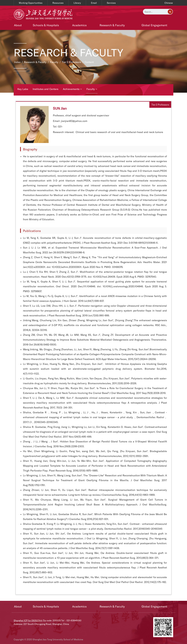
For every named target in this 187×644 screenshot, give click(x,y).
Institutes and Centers (46, 89)
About (18, 25)
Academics (79, 25)
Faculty (54, 62)
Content (89, 62)
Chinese (169, 3)
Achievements (72, 89)
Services (111, 3)
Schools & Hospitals (46, 25)
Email (94, 3)
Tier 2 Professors (71, 62)
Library (77, 3)
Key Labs (23, 89)
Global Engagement (154, 25)
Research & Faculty (112, 25)
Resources (58, 3)
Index (17, 62)
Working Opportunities (31, 3)
